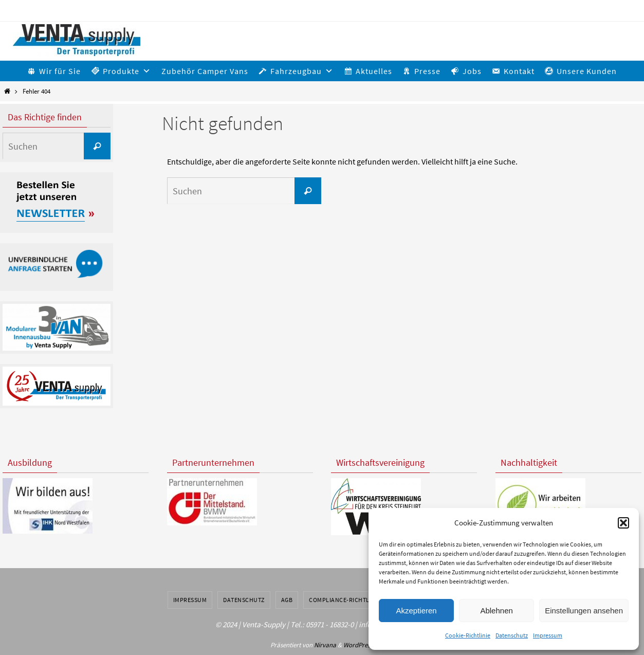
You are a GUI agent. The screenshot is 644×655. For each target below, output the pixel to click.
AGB (287, 600)
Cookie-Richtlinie (468, 635)
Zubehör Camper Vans (205, 71)
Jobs (472, 71)
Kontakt (519, 71)
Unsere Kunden (587, 71)
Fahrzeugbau (302, 71)
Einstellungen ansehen (584, 611)
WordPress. (359, 645)
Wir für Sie (60, 71)
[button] (623, 523)
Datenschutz (512, 635)
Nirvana (325, 645)
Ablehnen (496, 611)
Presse (427, 71)
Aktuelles (374, 71)
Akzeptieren (416, 611)
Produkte (127, 71)
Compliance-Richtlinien (347, 600)
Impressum (548, 635)
